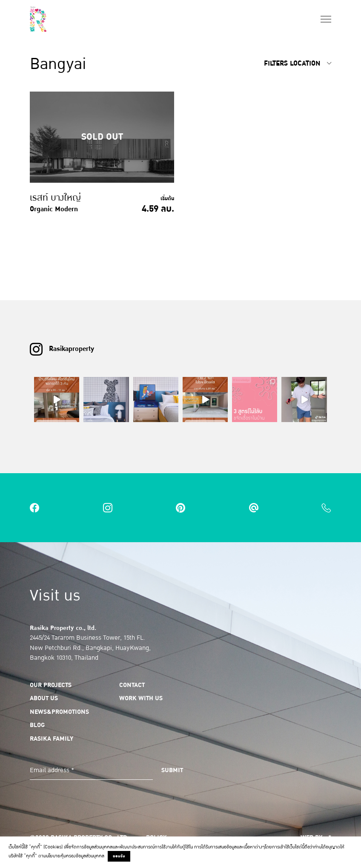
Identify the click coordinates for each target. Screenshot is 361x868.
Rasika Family (52, 739)
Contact (132, 685)
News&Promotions (59, 712)
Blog (37, 725)
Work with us (141, 698)
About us (44, 698)
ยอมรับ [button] (119, 856)
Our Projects (51, 685)
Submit (172, 770)
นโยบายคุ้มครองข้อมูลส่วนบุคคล (75, 856)
